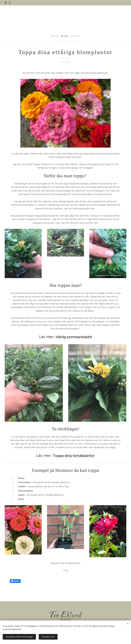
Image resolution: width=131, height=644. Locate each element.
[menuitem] (52, 35)
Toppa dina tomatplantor (74, 456)
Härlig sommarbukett (74, 337)
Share (15, 581)
